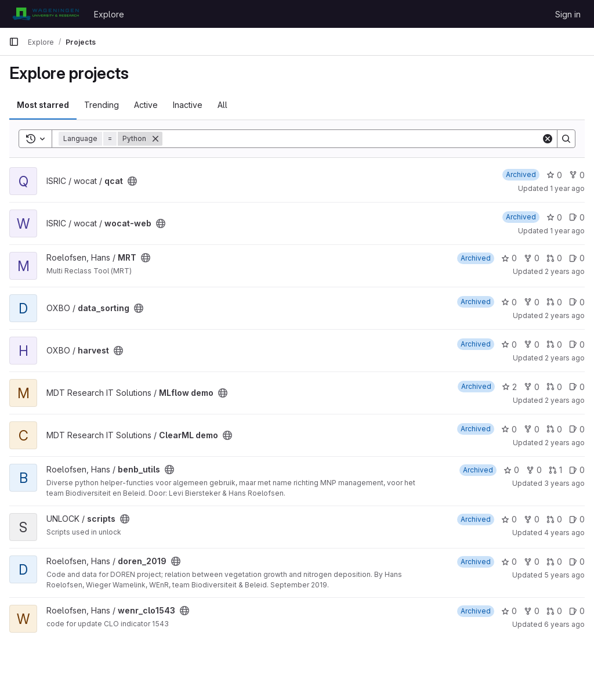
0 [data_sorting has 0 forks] (532, 302)
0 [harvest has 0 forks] (532, 344)
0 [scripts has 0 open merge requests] (554, 519)
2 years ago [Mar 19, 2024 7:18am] (565, 271)
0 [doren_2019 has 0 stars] (509, 562)
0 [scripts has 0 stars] (509, 519)
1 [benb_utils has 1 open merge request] (555, 470)
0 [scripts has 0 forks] (532, 519)
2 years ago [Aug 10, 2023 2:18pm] (565, 400)
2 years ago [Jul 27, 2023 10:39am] (565, 443)
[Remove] (155, 139)
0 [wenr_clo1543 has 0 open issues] (577, 611)
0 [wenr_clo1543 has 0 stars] (509, 611)
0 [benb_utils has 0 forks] (534, 470)
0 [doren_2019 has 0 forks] (532, 562)
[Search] (352, 139)
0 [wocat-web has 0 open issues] (577, 217)
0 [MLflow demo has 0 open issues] (577, 387)
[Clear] (548, 139)
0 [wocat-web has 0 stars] (554, 217)
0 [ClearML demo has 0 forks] (532, 429)
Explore (109, 14)
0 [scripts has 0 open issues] (577, 519)
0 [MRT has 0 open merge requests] (554, 258)
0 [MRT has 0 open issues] (577, 258)
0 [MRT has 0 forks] (532, 258)
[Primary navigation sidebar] (14, 42)
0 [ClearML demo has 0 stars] (509, 429)
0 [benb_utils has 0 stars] (511, 470)
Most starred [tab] (43, 105)
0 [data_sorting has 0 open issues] (577, 302)
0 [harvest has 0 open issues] (577, 344)
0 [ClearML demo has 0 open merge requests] (554, 429)
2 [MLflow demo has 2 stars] (509, 387)
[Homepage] (46, 14)
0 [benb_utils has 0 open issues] (577, 470)
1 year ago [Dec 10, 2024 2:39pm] (567, 188)
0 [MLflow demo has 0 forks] (532, 387)
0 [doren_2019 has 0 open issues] (577, 562)
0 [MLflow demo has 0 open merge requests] (554, 387)
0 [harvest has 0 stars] (509, 344)
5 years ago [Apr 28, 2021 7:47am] (564, 575)
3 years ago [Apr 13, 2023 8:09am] (564, 483)
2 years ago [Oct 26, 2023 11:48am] (565, 315)
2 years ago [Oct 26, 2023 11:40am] (565, 358)
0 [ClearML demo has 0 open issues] (577, 429)
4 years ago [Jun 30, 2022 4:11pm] (564, 533)
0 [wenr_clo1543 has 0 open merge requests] (554, 611)
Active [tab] (146, 105)
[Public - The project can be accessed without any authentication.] (132, 181)
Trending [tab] (102, 105)
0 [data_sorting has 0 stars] (509, 302)
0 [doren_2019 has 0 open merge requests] (554, 562)
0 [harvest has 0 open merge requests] (554, 344)
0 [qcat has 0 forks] (577, 175)
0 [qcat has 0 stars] (554, 175)
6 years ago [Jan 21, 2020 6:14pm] (564, 624)
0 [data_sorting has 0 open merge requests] (554, 302)
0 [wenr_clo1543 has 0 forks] (532, 611)
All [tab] (222, 105)
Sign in (568, 14)
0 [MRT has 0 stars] (509, 258)
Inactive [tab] (188, 105)
